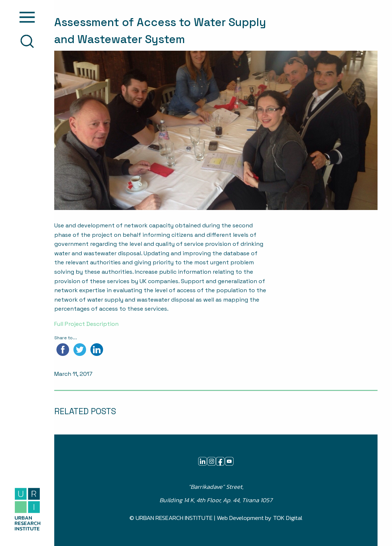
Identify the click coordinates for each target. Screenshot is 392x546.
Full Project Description (86, 324)
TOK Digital (288, 518)
